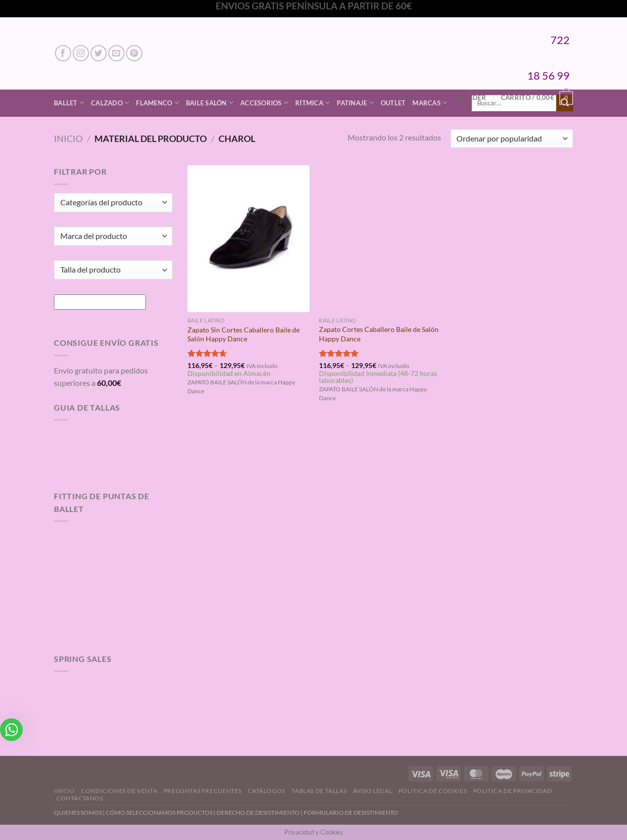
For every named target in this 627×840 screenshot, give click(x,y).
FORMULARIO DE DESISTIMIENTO (351, 813)
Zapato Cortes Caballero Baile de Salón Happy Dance (379, 334)
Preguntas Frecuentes (203, 791)
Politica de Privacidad (513, 791)
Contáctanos (80, 798)
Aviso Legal (373, 791)
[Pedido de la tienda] (512, 139)
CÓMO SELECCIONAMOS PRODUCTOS (159, 813)
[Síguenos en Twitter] (99, 53)
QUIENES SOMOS (78, 813)
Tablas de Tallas (319, 791)
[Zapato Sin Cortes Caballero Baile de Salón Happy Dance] (248, 238)
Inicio (68, 139)
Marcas (430, 103)
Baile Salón (210, 103)
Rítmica (313, 103)
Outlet (393, 103)
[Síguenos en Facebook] (63, 53)
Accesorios (264, 103)
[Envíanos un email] (116, 53)
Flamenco (157, 103)
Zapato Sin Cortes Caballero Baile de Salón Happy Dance (244, 334)
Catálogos (267, 791)
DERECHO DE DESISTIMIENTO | (260, 813)
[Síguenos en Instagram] (81, 53)
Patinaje (355, 103)
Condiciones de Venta (119, 791)
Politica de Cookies (433, 791)
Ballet (69, 103)
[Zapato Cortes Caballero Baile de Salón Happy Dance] (380, 238)
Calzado (110, 103)
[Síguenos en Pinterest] (134, 53)
